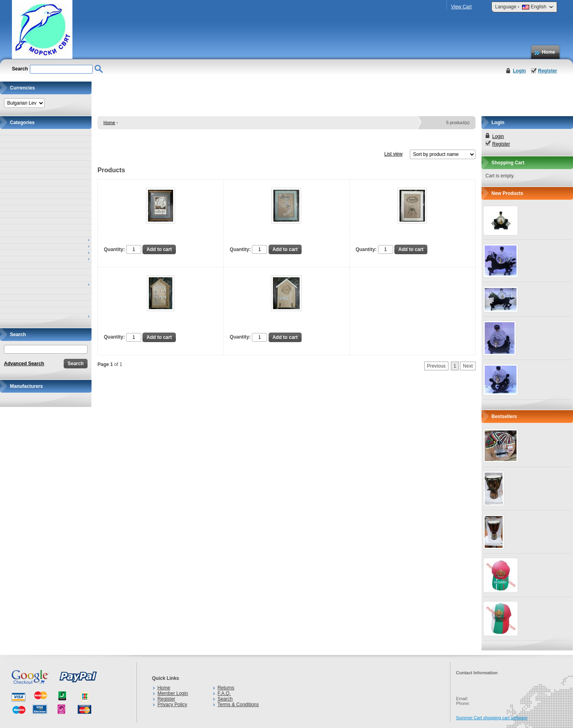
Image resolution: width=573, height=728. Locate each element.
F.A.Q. (224, 693)
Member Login (173, 693)
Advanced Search (24, 364)
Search (225, 699)
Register (548, 71)
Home (549, 52)
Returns (226, 688)
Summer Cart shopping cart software (492, 718)
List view (394, 154)
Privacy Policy (172, 705)
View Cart (461, 7)
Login (519, 71)
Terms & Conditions (238, 705)
